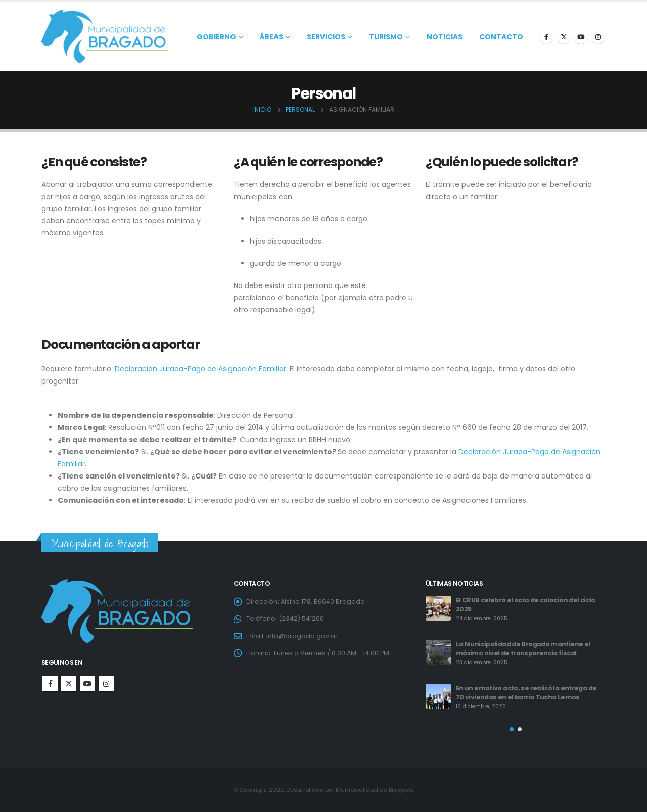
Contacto (501, 37)
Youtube (87, 684)
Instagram (106, 684)
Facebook (50, 684)
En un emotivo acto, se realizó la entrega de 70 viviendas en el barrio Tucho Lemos (526, 692)
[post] (438, 608)
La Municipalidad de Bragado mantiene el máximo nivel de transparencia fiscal (523, 649)
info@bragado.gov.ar (302, 636)
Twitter (69, 684)
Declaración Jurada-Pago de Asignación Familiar (200, 369)
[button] (512, 729)
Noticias (445, 37)
